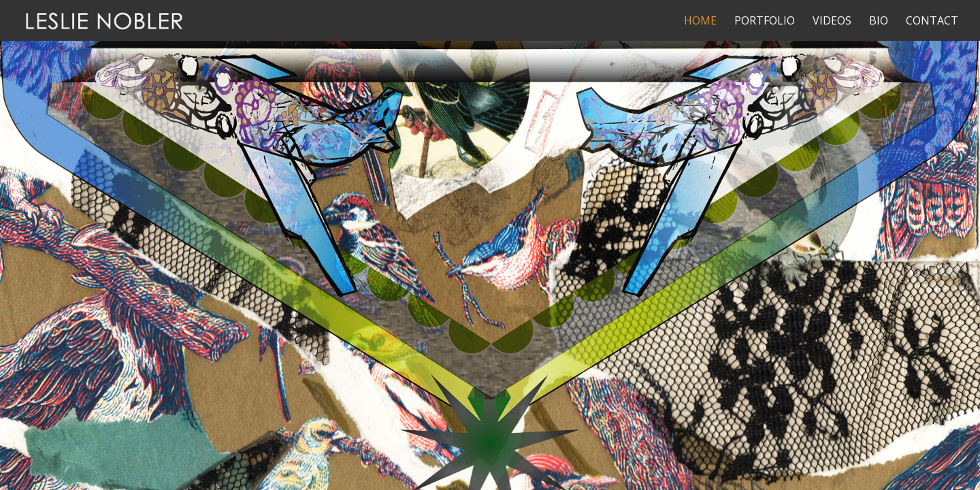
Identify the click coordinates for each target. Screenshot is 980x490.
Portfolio (765, 22)
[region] (490, 245)
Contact (932, 22)
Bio (879, 22)
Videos (832, 22)
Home (700, 22)
